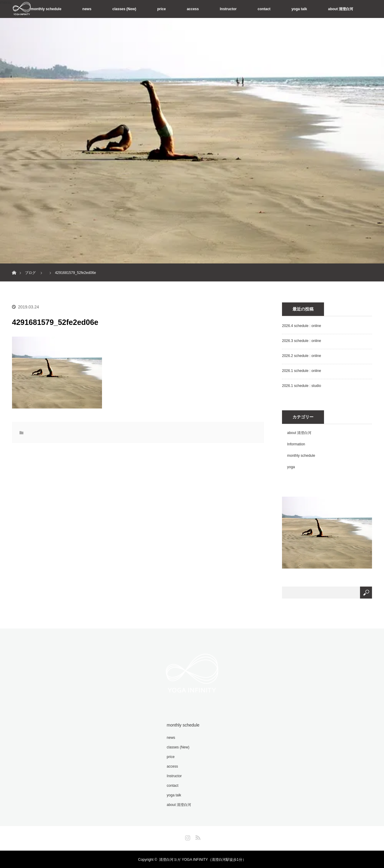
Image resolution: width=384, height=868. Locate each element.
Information (296, 444)
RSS (197, 836)
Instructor (228, 9)
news (87, 9)
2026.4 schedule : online (301, 326)
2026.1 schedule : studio (301, 386)
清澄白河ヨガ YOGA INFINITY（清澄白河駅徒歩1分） (202, 859)
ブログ (30, 273)
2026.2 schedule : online (301, 356)
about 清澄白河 (340, 9)
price (162, 9)
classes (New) (124, 9)
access (193, 9)
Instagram (187, 836)
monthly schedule (46, 9)
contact (264, 9)
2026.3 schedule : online (301, 341)
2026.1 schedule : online (301, 371)
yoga (291, 467)
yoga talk (299, 9)
